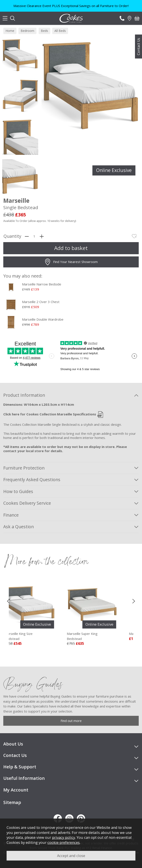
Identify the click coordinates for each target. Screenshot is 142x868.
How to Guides (18, 491)
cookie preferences (64, 842)
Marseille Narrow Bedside (42, 284)
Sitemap (12, 802)
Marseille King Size (37, 636)
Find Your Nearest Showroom (71, 262)
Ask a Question (19, 527)
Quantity (12, 236)
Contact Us (138, 47)
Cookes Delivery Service (27, 503)
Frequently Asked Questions (32, 480)
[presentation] (8, 601)
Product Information (24, 395)
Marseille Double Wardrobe (43, 319)
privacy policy (64, 837)
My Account (16, 790)
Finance (11, 515)
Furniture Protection (24, 468)
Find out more (71, 721)
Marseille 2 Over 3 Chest (41, 302)
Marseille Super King (100, 636)
